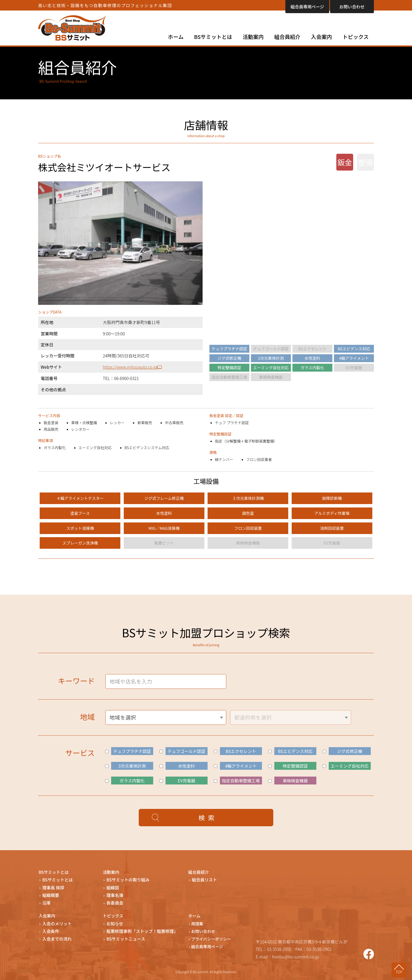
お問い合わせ (352, 7)
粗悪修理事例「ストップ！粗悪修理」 (142, 931)
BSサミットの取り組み (128, 879)
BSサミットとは (213, 37)
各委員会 (115, 902)
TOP (402, 971)
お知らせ (115, 923)
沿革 (47, 902)
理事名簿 (115, 895)
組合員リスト (204, 879)
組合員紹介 (287, 37)
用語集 (198, 923)
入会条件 (51, 931)
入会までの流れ (57, 938)
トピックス (356, 37)
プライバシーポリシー (213, 938)
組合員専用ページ (307, 7)
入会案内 (322, 37)
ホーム (176, 37)
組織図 (113, 887)
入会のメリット (57, 923)
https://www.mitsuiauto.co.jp (130, 367)
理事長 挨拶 (53, 887)
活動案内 (253, 37)
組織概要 (51, 895)
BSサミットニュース (126, 938)
